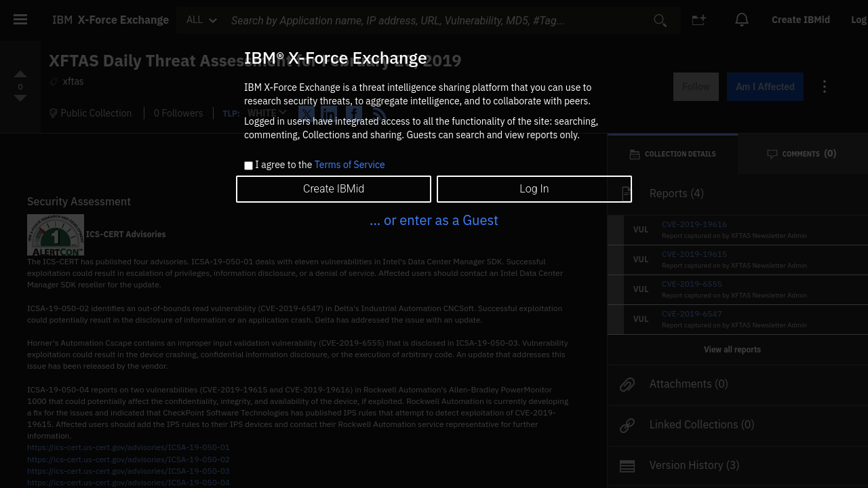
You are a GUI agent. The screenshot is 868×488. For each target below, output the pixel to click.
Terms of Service (350, 165)
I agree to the (320, 165)
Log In (534, 189)
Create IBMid (334, 189)
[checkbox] (249, 166)
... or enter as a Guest (434, 220)
